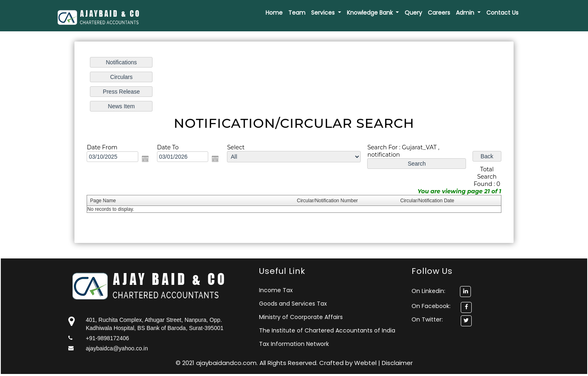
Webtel (366, 363)
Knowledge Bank (371, 13)
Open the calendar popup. (147, 159)
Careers (439, 13)
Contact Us (502, 13)
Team (297, 13)
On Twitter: (427, 319)
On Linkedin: (441, 291)
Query (413, 13)
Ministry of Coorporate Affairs (301, 317)
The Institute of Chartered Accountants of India (327, 330)
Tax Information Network (294, 344)
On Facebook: (431, 306)
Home (274, 13)
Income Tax (276, 290)
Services (324, 13)
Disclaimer (397, 363)
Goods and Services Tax (293, 304)
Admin (466, 13)
